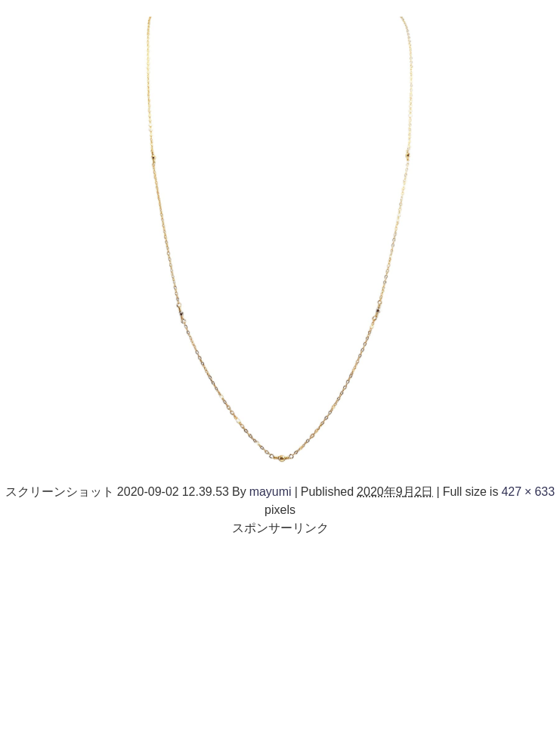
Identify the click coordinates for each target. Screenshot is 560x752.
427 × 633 (528, 491)
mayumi (271, 491)
